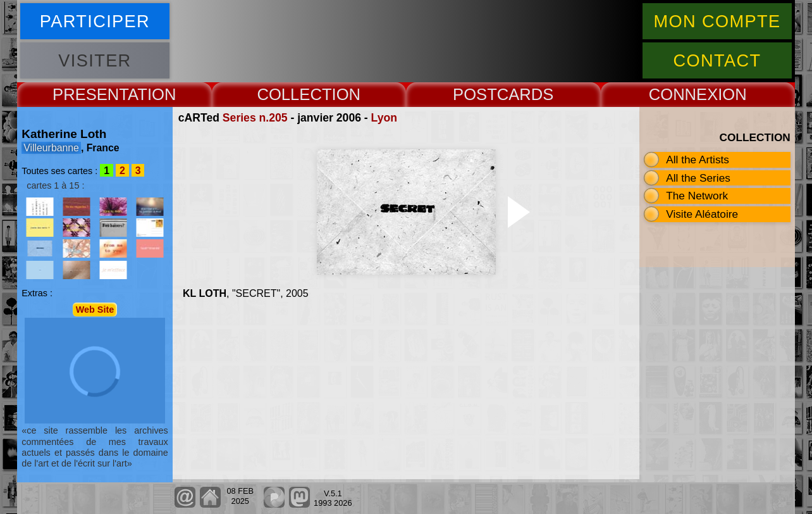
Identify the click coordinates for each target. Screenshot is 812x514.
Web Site (95, 310)
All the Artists (698, 160)
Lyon (384, 118)
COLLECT (294, 94)
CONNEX (684, 94)
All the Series (698, 178)
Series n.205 (255, 118)
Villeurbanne (51, 148)
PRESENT (90, 94)
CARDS (526, 94)
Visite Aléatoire (702, 214)
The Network (697, 196)
